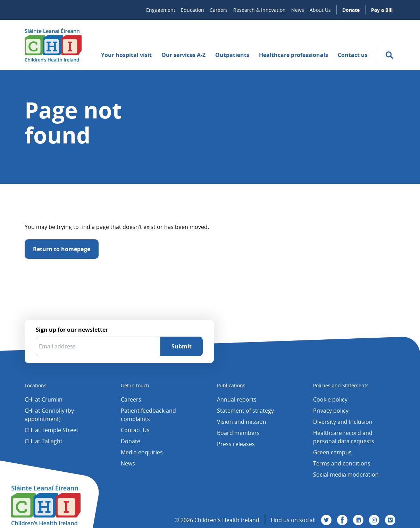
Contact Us (135, 430)
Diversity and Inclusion (343, 422)
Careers (219, 10)
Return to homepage (62, 249)
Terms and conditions (342, 463)
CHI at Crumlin (44, 399)
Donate (351, 10)
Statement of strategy (245, 411)
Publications (231, 385)
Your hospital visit (126, 55)
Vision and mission (242, 422)
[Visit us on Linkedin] (358, 520)
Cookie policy (330, 399)
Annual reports (237, 399)
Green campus (332, 452)
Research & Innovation (259, 10)
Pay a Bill (382, 10)
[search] (389, 55)
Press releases (236, 444)
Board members (238, 433)
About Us (320, 10)
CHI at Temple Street (52, 430)
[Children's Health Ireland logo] (53, 45)
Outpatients (232, 55)
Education (192, 10)
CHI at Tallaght (44, 441)
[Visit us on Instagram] (374, 520)
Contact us (353, 55)
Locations (36, 385)
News (298, 10)
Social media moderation (346, 475)
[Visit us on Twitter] (326, 520)
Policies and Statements (341, 385)
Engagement (161, 10)
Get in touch (135, 385)
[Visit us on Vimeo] (390, 520)
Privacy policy (331, 411)
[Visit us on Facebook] (342, 520)
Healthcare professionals (293, 55)
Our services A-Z (183, 55)
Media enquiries (142, 452)
